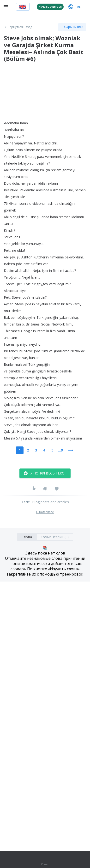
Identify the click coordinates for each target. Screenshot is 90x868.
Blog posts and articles (51, 502)
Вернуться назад (18, 27)
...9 (60, 450)
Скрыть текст (72, 27)
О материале (45, 512)
